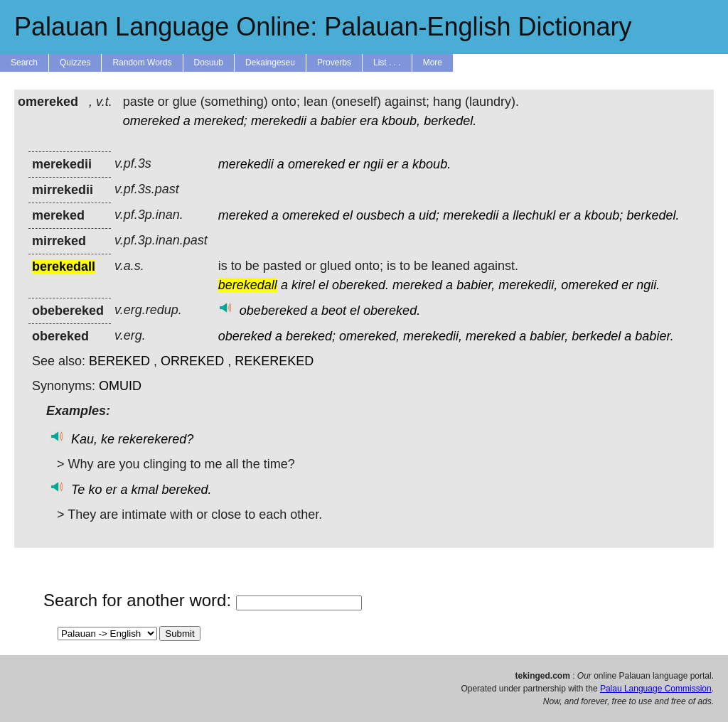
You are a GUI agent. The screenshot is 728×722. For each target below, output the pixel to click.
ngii (373, 164)
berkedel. (450, 121)
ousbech (380, 215)
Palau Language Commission (656, 689)
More (433, 63)
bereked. (187, 490)
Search (24, 63)
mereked (243, 215)
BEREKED (119, 361)
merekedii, (528, 285)
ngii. (648, 285)
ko (95, 490)
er (354, 164)
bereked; (311, 336)
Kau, (84, 439)
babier (338, 121)
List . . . (387, 63)
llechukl (534, 215)
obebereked (273, 311)
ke (108, 439)
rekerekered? (156, 439)
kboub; (604, 215)
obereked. (360, 285)
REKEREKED (274, 361)
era (369, 121)
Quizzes (75, 63)
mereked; (221, 121)
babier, (476, 285)
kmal (145, 490)
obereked (245, 336)
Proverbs (334, 63)
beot (334, 311)
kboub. (432, 164)
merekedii (279, 121)
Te (78, 490)
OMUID (120, 386)
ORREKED (192, 361)
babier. (654, 336)
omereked (151, 121)
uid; (429, 215)
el (348, 215)
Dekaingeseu (270, 63)
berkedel (596, 336)
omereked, (369, 336)
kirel (303, 285)
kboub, (401, 121)
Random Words (142, 63)
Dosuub (209, 63)
